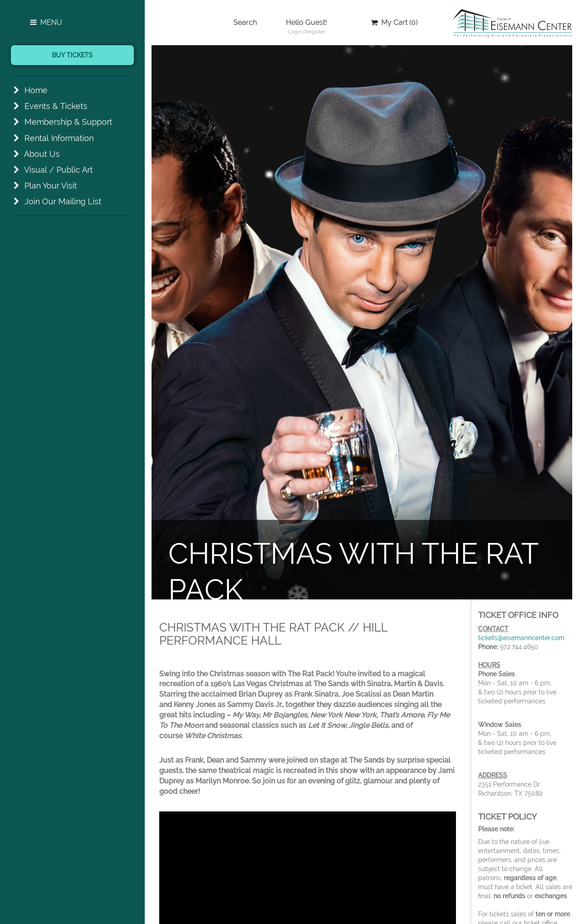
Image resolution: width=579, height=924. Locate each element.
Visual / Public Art (58, 170)
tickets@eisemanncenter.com (521, 638)
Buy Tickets (72, 55)
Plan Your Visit (51, 186)
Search (245, 22)
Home (36, 90)
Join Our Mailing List (63, 201)
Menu (45, 22)
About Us (42, 154)
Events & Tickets (56, 106)
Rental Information (59, 138)
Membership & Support (68, 122)
